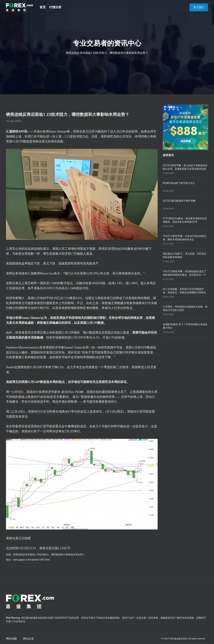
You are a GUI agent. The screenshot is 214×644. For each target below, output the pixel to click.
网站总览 (28, 639)
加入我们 (199, 7)
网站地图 (11, 639)
